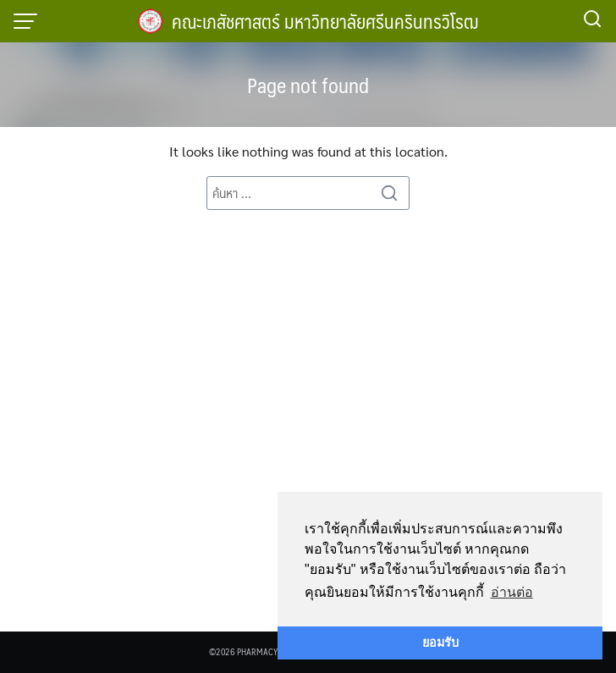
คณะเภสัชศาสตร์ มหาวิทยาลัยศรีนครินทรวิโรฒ (325, 21)
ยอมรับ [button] (440, 643)
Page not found (308, 85)
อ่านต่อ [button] (512, 592)
